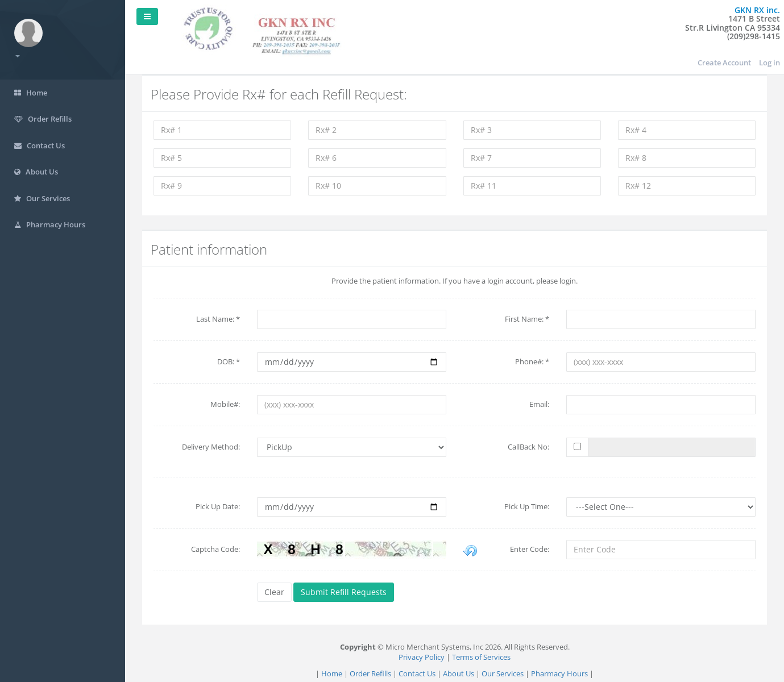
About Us (459, 673)
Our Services (503, 673)
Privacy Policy (422, 657)
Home (332, 673)
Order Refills (370, 673)
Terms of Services (481, 657)
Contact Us (417, 673)
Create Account (724, 63)
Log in (770, 63)
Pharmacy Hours (559, 673)
